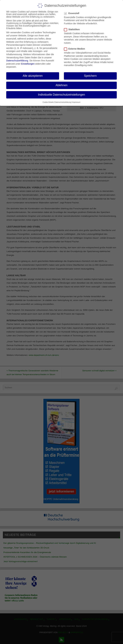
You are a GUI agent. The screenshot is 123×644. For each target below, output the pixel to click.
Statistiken (73, 29)
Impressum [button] (76, 102)
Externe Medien (76, 49)
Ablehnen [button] (61, 85)
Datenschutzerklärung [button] (63, 102)
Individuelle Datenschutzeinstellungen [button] (62, 95)
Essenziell (73, 13)
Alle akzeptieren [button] (33, 76)
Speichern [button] (90, 76)
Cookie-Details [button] (48, 102)
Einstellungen (28, 64)
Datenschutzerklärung (17, 61)
